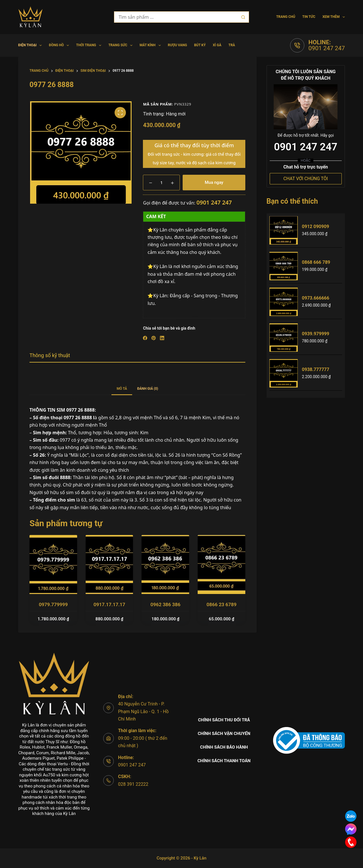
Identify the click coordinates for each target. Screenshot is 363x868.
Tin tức (309, 17)
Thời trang (90, 45)
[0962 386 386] (165, 564)
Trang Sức (122, 45)
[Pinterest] (154, 338)
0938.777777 (316, 369)
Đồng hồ (60, 45)
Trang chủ (286, 17)
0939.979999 (316, 334)
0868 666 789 (316, 262)
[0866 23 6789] (221, 564)
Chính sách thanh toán (224, 761)
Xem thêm (334, 17)
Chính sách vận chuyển (224, 734)
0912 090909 (316, 227)
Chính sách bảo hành (224, 747)
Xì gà (217, 45)
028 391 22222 (133, 784)
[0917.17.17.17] (109, 564)
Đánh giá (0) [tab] (148, 389)
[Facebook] (145, 338)
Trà (232, 45)
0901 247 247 (327, 48)
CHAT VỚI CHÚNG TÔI (306, 179)
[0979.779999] (53, 564)
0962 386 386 (166, 604)
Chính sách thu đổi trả (224, 720)
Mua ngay (214, 182)
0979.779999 (53, 604)
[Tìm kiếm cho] (176, 17)
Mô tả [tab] (122, 389)
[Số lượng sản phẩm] (161, 183)
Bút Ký (200, 45)
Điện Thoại (31, 45)
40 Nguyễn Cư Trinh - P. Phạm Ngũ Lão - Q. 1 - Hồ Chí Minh (143, 711)
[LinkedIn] (162, 338)
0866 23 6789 (221, 604)
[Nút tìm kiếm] (243, 17)
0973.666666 (316, 298)
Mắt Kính (151, 45)
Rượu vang (178, 45)
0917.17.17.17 (109, 604)
